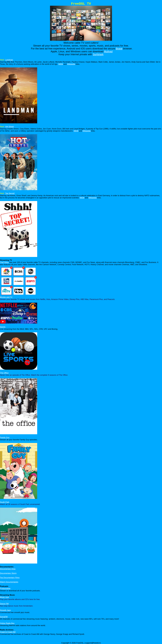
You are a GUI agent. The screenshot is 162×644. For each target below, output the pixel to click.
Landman (9, 60)
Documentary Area (8, 569)
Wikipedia (71, 64)
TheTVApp (4, 262)
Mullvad (108, 51)
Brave (119, 49)
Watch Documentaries (9, 582)
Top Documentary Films (10, 578)
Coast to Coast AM (8, 632)
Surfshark (98, 54)
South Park (5, 502)
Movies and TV (6, 297)
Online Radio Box (7, 623)
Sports (3, 327)
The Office (4, 373)
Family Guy (5, 437)
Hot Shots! (10, 127)
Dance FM (4, 604)
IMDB (61, 64)
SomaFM (4, 617)
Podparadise (5, 588)
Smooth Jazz (5, 610)
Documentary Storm (8, 573)
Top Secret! (10, 193)
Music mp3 (4, 597)
